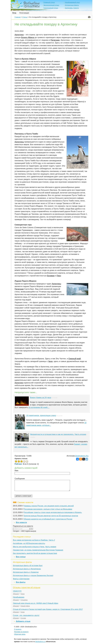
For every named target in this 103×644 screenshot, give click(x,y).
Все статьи (21, 557)
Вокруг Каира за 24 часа (41, 398)
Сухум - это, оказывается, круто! (26, 615)
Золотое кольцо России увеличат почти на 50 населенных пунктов (51, 516)
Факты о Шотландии (21, 579)
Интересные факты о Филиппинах (27, 569)
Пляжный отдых (49, 2)
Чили (50, 361)
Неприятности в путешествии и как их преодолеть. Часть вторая (58, 434)
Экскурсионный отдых (51, 5)
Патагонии (55, 40)
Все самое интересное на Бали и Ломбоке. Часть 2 (34, 540)
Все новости (21, 522)
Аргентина (19, 35)
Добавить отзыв (23, 621)
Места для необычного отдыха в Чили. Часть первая (35, 547)
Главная (18, 17)
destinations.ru (40, 642)
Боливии (51, 276)
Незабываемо (19, 597)
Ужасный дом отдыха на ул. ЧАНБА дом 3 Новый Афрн (36, 603)
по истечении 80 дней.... (39, 407)
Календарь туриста (72, 8)
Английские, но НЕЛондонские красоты (29, 543)
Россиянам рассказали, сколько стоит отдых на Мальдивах (48, 509)
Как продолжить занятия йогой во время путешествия (35, 553)
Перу (59, 276)
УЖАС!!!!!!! (17, 591)
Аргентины (19, 142)
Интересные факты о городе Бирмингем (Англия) (33, 575)
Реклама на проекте (21, 632)
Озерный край (75, 359)
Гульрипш (24, 600)
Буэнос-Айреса (28, 37)
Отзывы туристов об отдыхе (27, 587)
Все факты (21, 582)
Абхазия (16, 594)
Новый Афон (25, 606)
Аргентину (19, 383)
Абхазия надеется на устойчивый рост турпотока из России (48, 519)
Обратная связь (20, 634)
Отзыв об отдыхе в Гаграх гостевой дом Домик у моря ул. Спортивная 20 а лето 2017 (48, 609)
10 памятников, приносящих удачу (41, 415)
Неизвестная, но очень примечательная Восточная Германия (38, 550)
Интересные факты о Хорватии (26, 572)
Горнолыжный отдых (51, 8)
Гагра (23, 594)
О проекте (18, 629)
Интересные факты (72, 5)
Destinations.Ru (82, 456)
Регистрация (24, 13)
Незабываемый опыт (72, 2)
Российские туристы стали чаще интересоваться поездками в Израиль (53, 512)
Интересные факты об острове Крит (28, 566)
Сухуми (23, 618)
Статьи (25, 17)
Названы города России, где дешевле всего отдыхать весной (49, 506)
